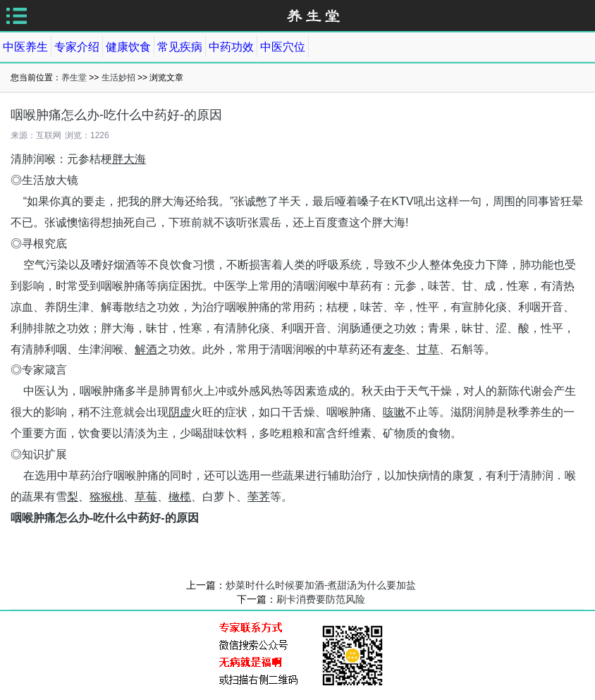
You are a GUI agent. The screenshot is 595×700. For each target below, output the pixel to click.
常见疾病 (180, 47)
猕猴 (101, 497)
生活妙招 (118, 78)
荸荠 (259, 497)
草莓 (146, 497)
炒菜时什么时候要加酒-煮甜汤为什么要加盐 (321, 585)
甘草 (428, 349)
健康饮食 (128, 47)
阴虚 (180, 412)
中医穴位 (283, 47)
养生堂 (74, 78)
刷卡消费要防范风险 (321, 599)
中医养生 (25, 47)
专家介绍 (77, 47)
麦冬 (394, 349)
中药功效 (231, 47)
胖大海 (129, 159)
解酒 (146, 349)
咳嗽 (394, 412)
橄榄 (180, 497)
